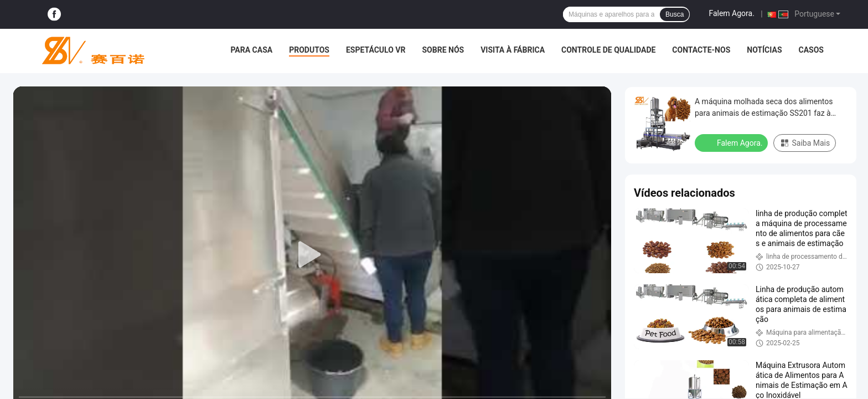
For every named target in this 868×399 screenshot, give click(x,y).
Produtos (309, 50)
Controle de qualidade (608, 50)
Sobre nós (443, 50)
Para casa (251, 50)
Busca (675, 14)
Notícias (764, 50)
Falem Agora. (731, 13)
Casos (811, 50)
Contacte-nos (701, 50)
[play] (312, 255)
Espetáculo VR (376, 50)
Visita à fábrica (513, 50)
